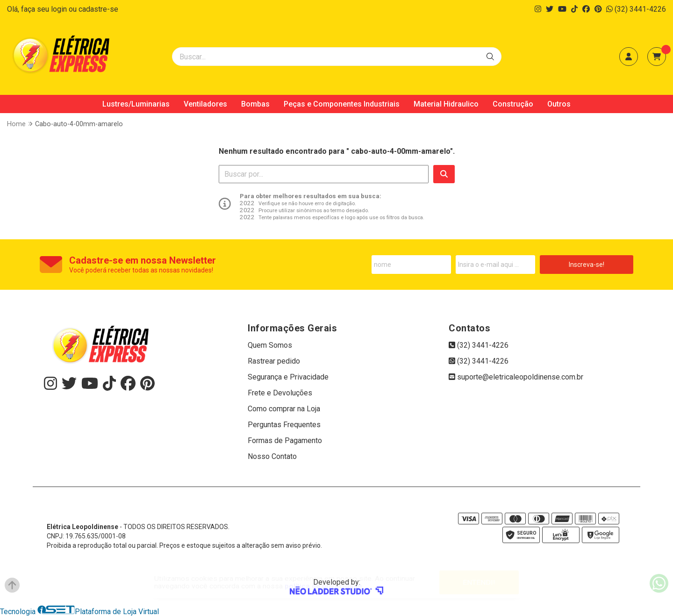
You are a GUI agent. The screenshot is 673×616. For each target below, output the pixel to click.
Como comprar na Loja (284, 409)
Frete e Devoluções (280, 393)
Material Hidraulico (446, 104)
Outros (559, 104)
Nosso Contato (272, 456)
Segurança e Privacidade (288, 377)
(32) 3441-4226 (636, 9)
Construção (513, 104)
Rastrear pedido (274, 361)
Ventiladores (205, 104)
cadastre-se (98, 9)
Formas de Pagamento (285, 441)
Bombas (255, 104)
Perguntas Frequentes (284, 425)
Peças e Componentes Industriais (342, 104)
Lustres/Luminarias (136, 104)
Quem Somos (270, 345)
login (60, 9)
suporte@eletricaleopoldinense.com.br (516, 377)
